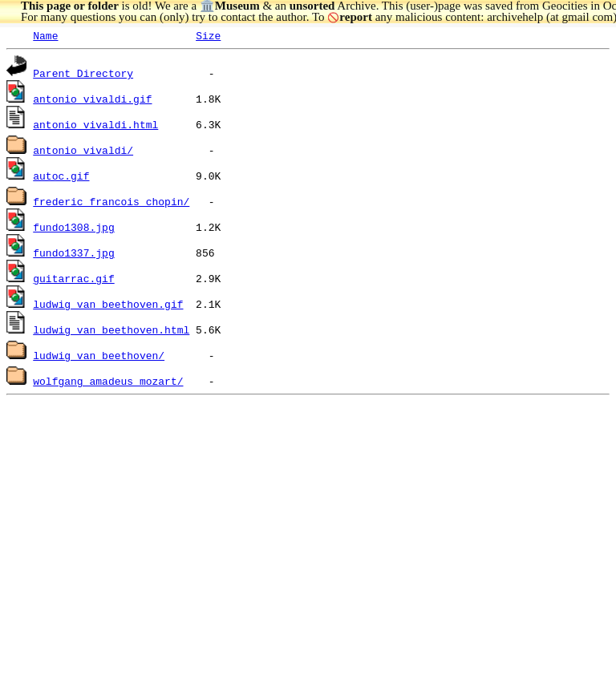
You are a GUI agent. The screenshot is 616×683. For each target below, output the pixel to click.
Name (45, 35)
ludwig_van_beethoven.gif (108, 304)
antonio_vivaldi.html (95, 124)
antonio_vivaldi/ (83, 150)
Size (208, 35)
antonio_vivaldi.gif (92, 99)
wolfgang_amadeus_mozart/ (108, 381)
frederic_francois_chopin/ (111, 201)
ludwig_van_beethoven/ (99, 355)
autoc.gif (61, 176)
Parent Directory (83, 73)
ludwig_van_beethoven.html (111, 329)
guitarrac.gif (73, 278)
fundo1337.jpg (73, 253)
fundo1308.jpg (73, 227)
